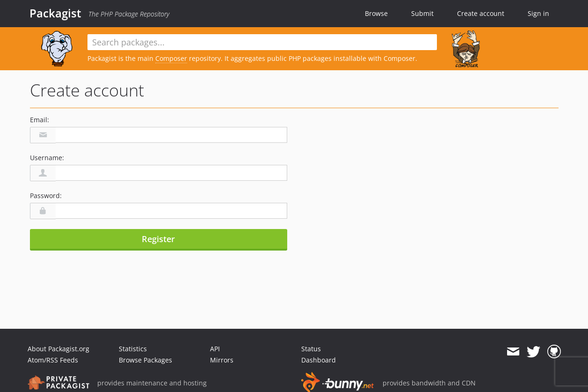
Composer (171, 58)
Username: (47, 158)
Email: (40, 120)
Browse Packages (145, 360)
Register (158, 239)
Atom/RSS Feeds (53, 360)
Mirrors (222, 360)
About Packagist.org (58, 349)
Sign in (538, 13)
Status (311, 349)
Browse (376, 13)
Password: (46, 196)
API (215, 349)
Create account (481, 13)
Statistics (133, 349)
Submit (422, 13)
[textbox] (262, 42)
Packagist (55, 13)
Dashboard (319, 360)
